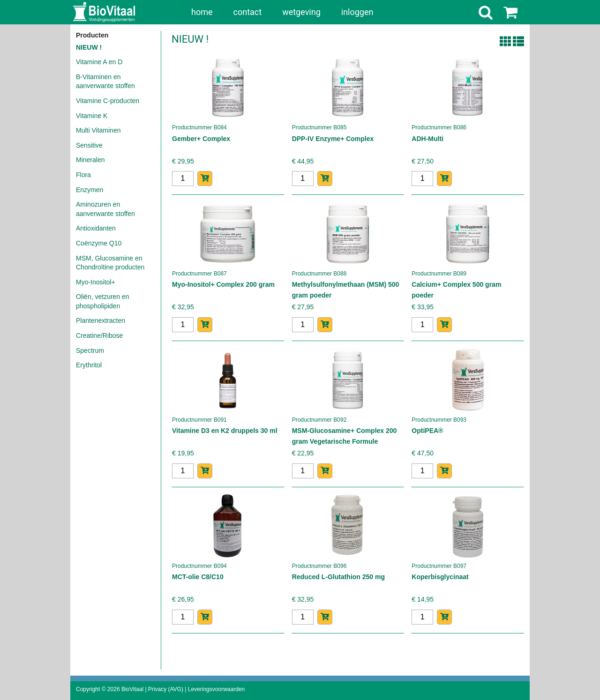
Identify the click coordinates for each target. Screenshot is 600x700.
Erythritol (89, 365)
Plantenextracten (101, 320)
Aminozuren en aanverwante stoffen (105, 209)
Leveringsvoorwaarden (216, 689)
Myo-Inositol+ (96, 282)
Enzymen (90, 190)
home (202, 12)
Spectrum (90, 350)
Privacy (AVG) (166, 689)
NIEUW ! (89, 47)
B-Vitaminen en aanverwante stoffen (105, 82)
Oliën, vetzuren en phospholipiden (103, 301)
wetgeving (301, 12)
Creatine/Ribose (99, 335)
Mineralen (90, 160)
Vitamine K (92, 116)
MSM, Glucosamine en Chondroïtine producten (110, 263)
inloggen (357, 12)
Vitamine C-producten (108, 101)
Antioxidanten (96, 228)
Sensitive (89, 145)
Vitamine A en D (99, 62)
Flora (83, 175)
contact (248, 12)
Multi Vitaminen (98, 130)
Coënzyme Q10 (99, 243)
